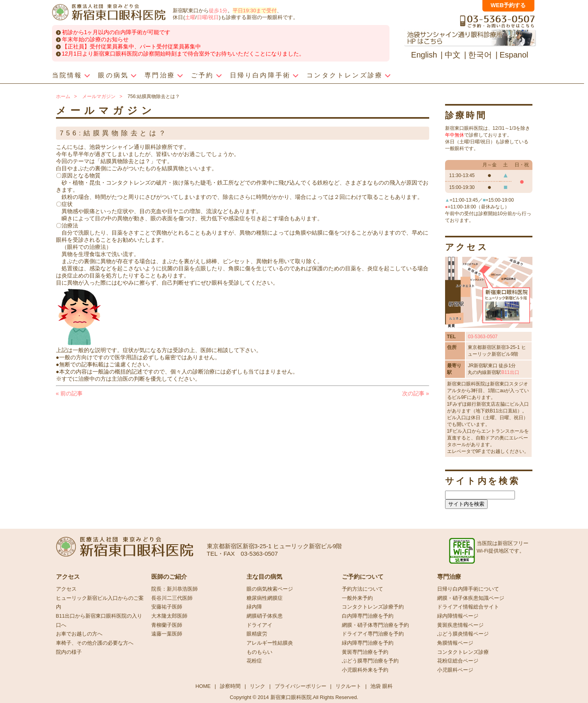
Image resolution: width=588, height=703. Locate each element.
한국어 (480, 55)
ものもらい (259, 652)
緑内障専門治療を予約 (368, 643)
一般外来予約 (357, 598)
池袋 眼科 (382, 686)
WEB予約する (508, 5)
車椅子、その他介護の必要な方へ (95, 643)
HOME (203, 686)
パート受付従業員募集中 (170, 46)
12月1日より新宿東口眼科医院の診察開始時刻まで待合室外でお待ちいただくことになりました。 (183, 54)
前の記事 (69, 393)
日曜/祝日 (208, 17)
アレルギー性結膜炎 (270, 643)
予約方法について (362, 589)
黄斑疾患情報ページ (460, 625)
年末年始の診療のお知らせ (95, 39)
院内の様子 (69, 652)
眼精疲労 (257, 634)
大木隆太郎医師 (169, 616)
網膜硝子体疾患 (265, 616)
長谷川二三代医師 (172, 598)
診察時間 (230, 686)
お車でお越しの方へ (79, 634)
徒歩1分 (218, 11)
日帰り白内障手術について (468, 589)
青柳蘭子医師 (167, 625)
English (424, 55)
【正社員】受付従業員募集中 (98, 46)
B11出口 (510, 372)
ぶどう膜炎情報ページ (463, 634)
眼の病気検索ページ (270, 589)
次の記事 (416, 393)
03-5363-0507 (483, 337)
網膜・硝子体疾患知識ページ (471, 598)
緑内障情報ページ (458, 616)
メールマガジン (99, 96)
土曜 (190, 17)
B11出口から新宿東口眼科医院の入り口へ (99, 621)
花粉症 (254, 661)
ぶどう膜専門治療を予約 (370, 661)
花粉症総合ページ (458, 661)
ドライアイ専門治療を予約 (373, 634)
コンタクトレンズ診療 (463, 652)
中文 (453, 55)
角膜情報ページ (455, 643)
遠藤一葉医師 (167, 634)
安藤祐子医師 (167, 607)
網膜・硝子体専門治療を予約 (375, 625)
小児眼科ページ (455, 670)
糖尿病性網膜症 (265, 598)
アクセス (66, 589)
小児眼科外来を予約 (365, 670)
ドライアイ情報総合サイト (468, 607)
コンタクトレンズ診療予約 (373, 607)
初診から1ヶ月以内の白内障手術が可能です (116, 32)
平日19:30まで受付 (255, 11)
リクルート (348, 686)
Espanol (514, 55)
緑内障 (254, 607)
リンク (257, 686)
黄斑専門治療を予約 (365, 652)
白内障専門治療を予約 (368, 616)
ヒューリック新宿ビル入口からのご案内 (100, 603)
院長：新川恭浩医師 (174, 589)
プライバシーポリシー (301, 686)
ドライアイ (259, 625)
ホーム (63, 96)
